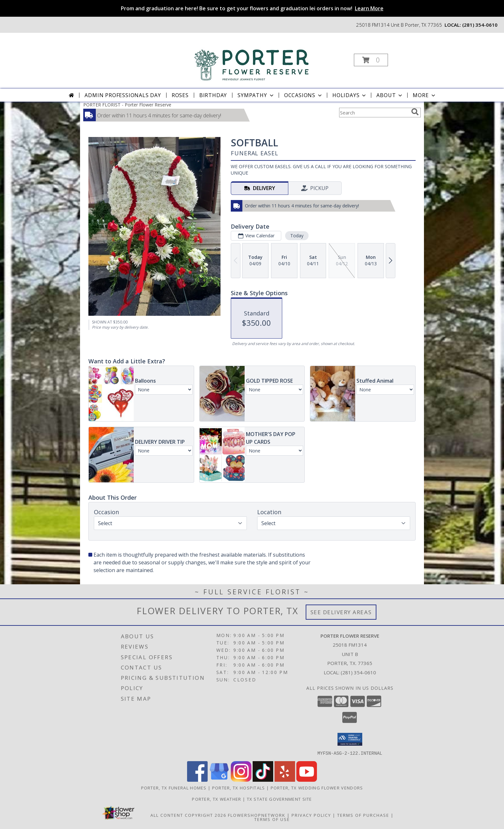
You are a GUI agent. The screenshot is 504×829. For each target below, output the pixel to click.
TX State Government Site (279, 799)
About (390, 95)
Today (297, 236)
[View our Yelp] (285, 780)
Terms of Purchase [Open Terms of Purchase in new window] (363, 815)
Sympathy (256, 95)
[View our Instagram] (241, 780)
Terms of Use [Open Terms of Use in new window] (272, 819)
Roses (180, 95)
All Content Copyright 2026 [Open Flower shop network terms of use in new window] (188, 815)
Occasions (304, 95)
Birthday (213, 95)
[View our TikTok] (263, 780)
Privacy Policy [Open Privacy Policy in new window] (311, 815)
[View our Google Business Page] (219, 780)
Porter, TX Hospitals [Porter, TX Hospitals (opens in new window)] (239, 788)
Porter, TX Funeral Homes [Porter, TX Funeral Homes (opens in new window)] (174, 788)
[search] (415, 112)
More (424, 95)
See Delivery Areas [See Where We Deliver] (341, 612)
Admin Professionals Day (123, 95)
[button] (371, 60)
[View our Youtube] (307, 780)
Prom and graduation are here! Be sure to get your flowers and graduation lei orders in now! (252, 8)
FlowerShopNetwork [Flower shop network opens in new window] (257, 815)
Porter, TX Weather (216, 799)
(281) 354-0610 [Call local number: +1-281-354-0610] (480, 25)
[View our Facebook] (197, 780)
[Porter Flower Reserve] (252, 58)
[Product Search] (374, 113)
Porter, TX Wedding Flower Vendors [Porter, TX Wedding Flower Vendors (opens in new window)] (317, 788)
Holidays (350, 95)
